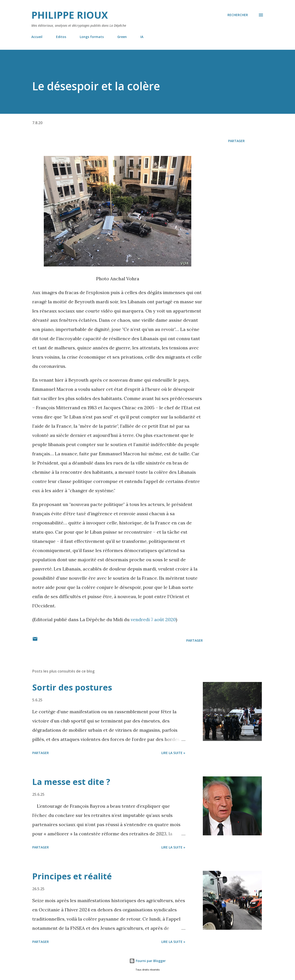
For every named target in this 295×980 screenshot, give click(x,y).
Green (122, 37)
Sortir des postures (72, 687)
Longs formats (92, 37)
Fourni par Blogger (147, 961)
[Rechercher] (238, 15)
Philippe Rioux (70, 15)
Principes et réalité (72, 876)
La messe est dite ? (71, 782)
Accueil (37, 37)
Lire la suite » (173, 753)
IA (142, 37)
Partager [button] (236, 141)
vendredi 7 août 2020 (153, 619)
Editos (61, 37)
